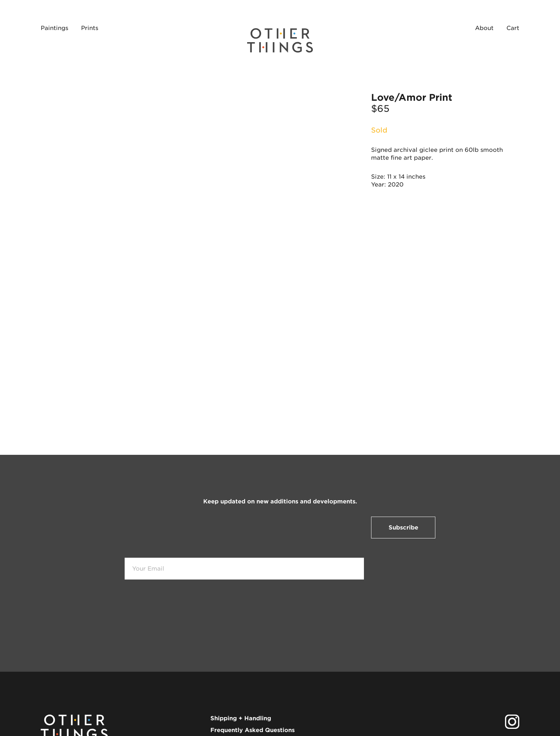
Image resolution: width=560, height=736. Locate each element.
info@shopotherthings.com (251, 692)
